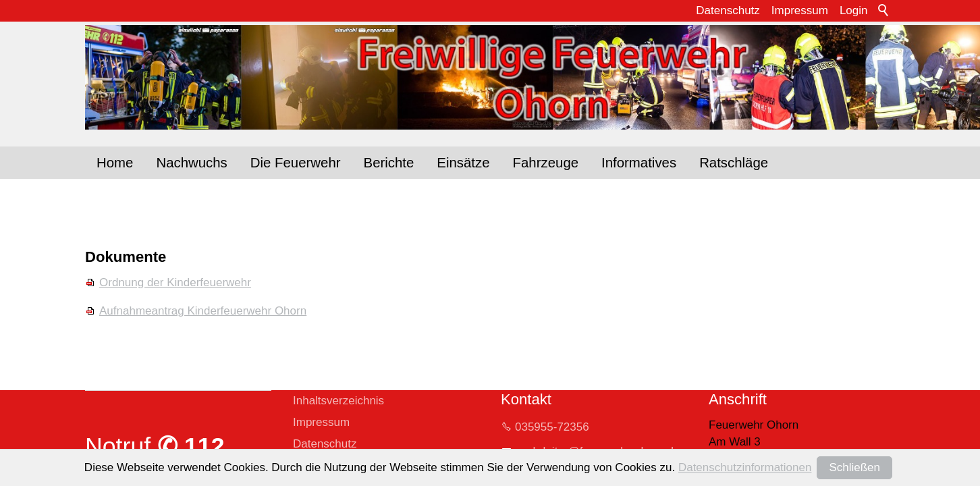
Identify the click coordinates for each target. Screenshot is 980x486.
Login (854, 10)
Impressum (800, 10)
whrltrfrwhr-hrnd (597, 451)
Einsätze (463, 163)
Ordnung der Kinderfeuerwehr (175, 282)
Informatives (639, 163)
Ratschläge (734, 163)
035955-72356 (552, 427)
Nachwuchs (191, 163)
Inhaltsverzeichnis (338, 401)
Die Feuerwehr (296, 163)
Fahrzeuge (546, 163)
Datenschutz (728, 10)
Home (115, 163)
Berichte (389, 163)
